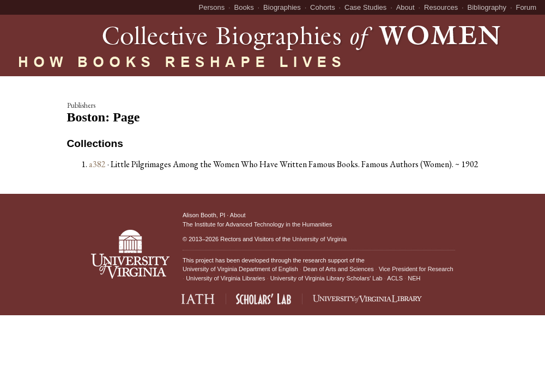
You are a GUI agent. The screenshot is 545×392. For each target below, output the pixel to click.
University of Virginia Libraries (225, 278)
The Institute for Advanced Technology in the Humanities (257, 224)
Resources (441, 7)
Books (244, 7)
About (405, 7)
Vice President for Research (416, 269)
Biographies (282, 7)
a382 (97, 164)
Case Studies (365, 7)
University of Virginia (319, 239)
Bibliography (487, 7)
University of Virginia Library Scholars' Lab (326, 278)
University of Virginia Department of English (240, 269)
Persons (212, 7)
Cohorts (323, 7)
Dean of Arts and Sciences (338, 269)
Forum (526, 7)
